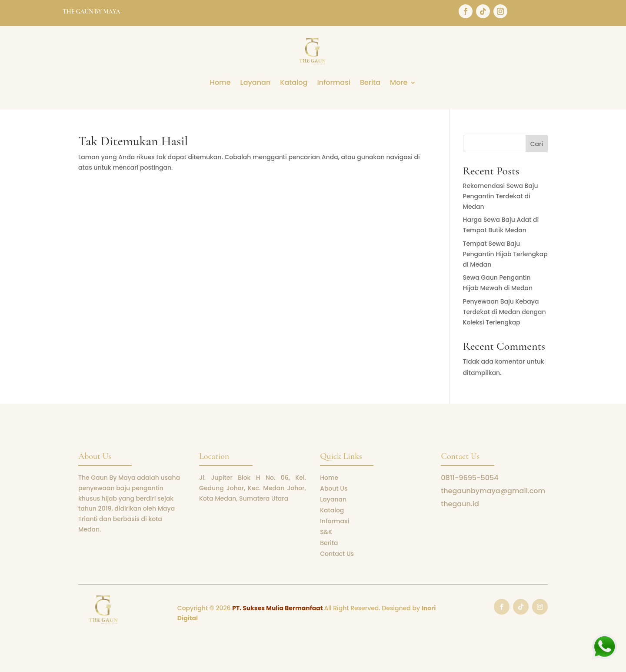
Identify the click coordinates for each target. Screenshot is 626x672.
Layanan (256, 84)
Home (220, 84)
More (399, 84)
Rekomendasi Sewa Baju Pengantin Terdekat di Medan (501, 196)
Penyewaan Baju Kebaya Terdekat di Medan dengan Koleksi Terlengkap (504, 312)
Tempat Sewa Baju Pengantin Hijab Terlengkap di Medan (505, 254)
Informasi (334, 84)
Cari (537, 144)
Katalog (294, 84)
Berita (370, 84)
